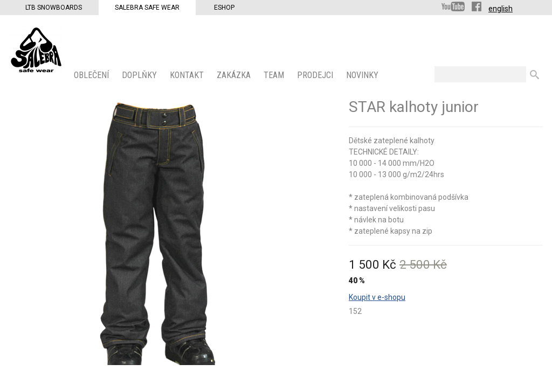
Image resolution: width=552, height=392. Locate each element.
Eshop (224, 8)
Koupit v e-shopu (377, 297)
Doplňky (140, 75)
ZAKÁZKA (235, 75)
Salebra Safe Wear (147, 8)
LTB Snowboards (54, 8)
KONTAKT (188, 75)
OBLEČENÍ (92, 75)
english (501, 9)
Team (275, 75)
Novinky (363, 75)
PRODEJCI (316, 75)
